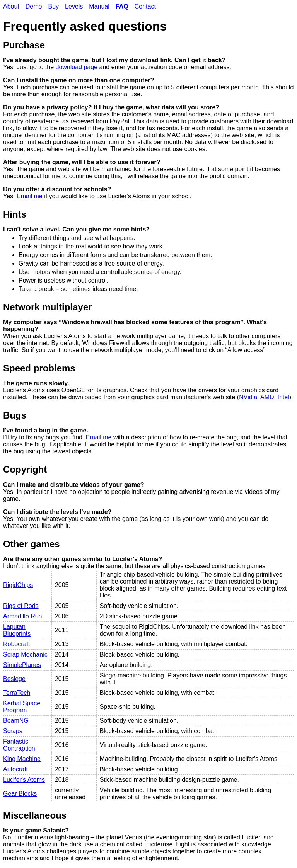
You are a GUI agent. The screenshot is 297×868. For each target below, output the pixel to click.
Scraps (13, 731)
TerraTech (17, 693)
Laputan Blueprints (17, 630)
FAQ (122, 6)
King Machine (22, 759)
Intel (283, 397)
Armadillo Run (22, 616)
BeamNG (16, 721)
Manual (99, 6)
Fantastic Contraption (19, 745)
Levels (74, 6)
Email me (30, 196)
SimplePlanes (22, 665)
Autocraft (15, 769)
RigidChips (18, 585)
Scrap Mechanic (25, 654)
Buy (54, 6)
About (11, 6)
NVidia (248, 397)
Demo (34, 6)
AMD (267, 397)
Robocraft (16, 644)
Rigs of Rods (21, 606)
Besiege (14, 679)
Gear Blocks (20, 794)
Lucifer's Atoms (24, 780)
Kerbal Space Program (22, 707)
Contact (145, 6)
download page (77, 67)
